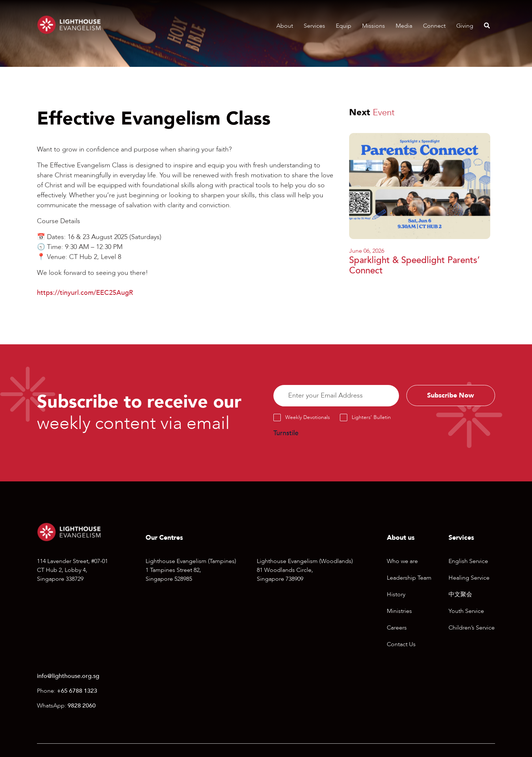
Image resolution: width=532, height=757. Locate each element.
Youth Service (466, 611)
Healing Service (469, 578)
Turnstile (286, 433)
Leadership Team (409, 578)
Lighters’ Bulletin (371, 417)
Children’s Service (472, 628)
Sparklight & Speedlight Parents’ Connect (415, 266)
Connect (434, 26)
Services (314, 26)
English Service (468, 561)
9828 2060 (82, 706)
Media (404, 26)
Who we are (402, 561)
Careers (397, 628)
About (285, 26)
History (396, 594)
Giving (465, 26)
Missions (374, 26)
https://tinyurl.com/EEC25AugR (85, 293)
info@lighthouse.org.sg (68, 676)
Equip (344, 26)
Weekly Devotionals (308, 417)
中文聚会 (460, 594)
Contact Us (401, 644)
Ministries (399, 611)
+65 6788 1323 (77, 691)
